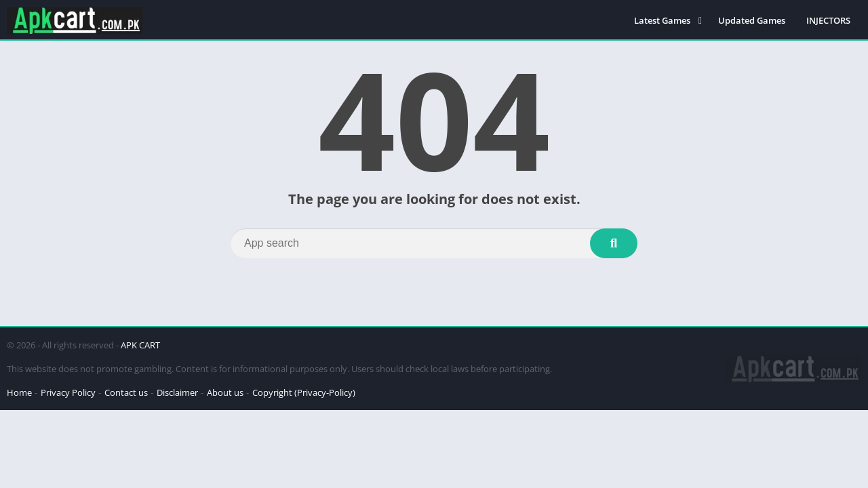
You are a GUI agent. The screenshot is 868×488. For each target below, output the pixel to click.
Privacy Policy (68, 392)
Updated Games (752, 20)
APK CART (140, 345)
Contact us (126, 392)
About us (225, 392)
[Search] (434, 243)
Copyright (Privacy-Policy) (304, 392)
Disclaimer (177, 392)
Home (19, 392)
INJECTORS (828, 20)
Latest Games (662, 20)
